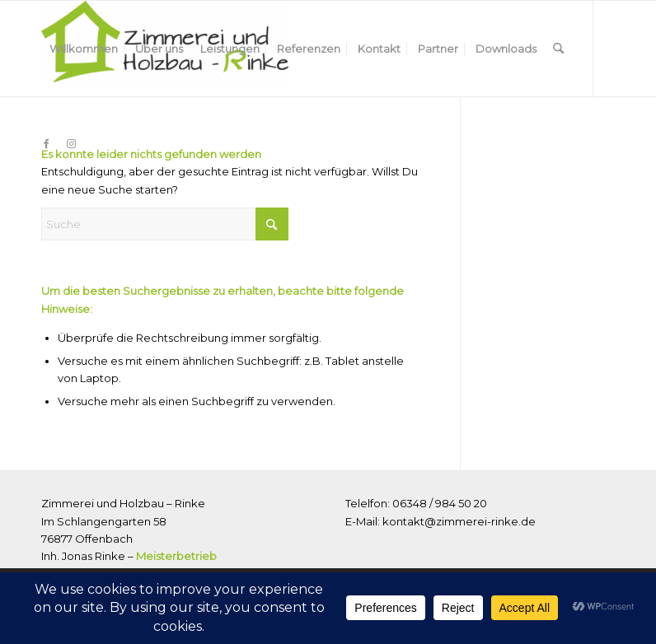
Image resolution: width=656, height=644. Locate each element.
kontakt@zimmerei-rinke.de (459, 521)
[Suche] (558, 49)
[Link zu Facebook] (46, 143)
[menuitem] (84, 49)
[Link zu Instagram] (71, 143)
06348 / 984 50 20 (440, 503)
